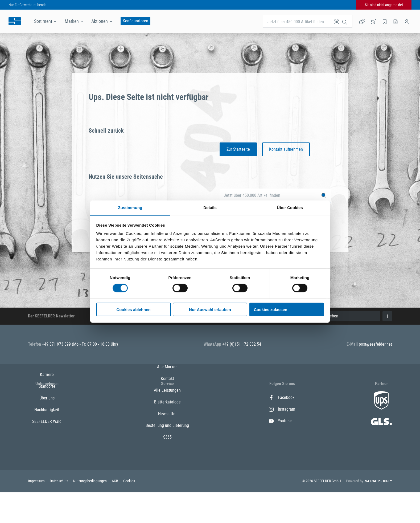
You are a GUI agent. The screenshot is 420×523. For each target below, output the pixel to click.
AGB (115, 512)
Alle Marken (167, 397)
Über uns (47, 421)
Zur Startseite (238, 149)
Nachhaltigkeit (47, 433)
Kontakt (167, 409)
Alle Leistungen (167, 421)
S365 (167, 468)
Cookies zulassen (271, 310)
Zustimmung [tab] (130, 208)
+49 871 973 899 (57, 344)
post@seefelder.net (375, 344)
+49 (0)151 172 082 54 (242, 344)
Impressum (37, 512)
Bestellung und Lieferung (167, 456)
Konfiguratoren (135, 21)
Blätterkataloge (167, 433)
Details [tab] (210, 208)
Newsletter (167, 444)
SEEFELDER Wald (47, 444)
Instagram (282, 409)
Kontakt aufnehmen (286, 149)
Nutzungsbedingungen (90, 512)
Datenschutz (59, 512)
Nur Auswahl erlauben (210, 310)
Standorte (47, 409)
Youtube (280, 421)
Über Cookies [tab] (290, 208)
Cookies (129, 512)
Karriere (47, 397)
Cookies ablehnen (133, 310)
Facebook (282, 397)
